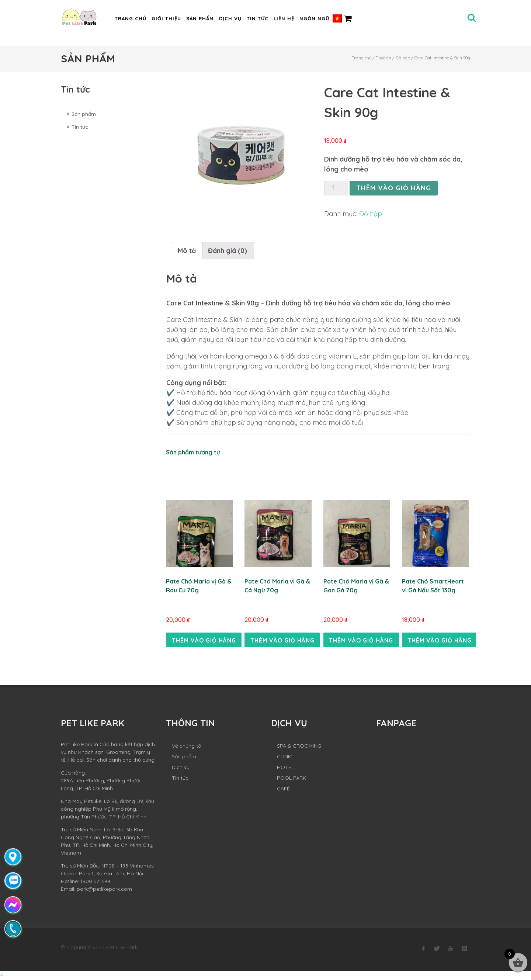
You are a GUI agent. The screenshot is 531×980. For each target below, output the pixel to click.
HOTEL (285, 768)
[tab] (187, 251)
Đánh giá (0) (228, 251)
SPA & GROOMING (299, 747)
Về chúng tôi (187, 747)
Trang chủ (131, 18)
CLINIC (285, 758)
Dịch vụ (230, 18)
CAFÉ (283, 790)
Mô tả (187, 251)
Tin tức (258, 18)
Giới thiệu (166, 18)
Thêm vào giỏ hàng (394, 188)
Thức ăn (383, 58)
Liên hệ (284, 18)
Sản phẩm (200, 18)
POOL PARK (291, 779)
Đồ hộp (403, 58)
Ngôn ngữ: (321, 18)
